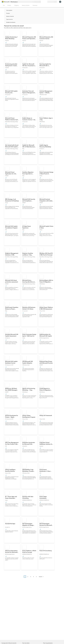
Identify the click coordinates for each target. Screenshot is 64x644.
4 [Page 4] (33, 577)
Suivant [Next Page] (40, 577)
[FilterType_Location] (5, 10)
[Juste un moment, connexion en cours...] (60, 2)
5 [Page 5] (36, 577)
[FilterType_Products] (5, 13)
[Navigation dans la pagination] (34, 578)
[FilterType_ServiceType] (5, 19)
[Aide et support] (43, 2)
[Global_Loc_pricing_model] (5, 22)
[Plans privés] (46, 2)
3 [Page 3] (31, 577)
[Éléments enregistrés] (45, 2)
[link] (12, 43)
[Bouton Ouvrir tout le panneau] (4, 5)
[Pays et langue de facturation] (52, 2)
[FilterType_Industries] (5, 16)
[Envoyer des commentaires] (41, 2)
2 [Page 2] (28, 577)
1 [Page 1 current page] (25, 577)
